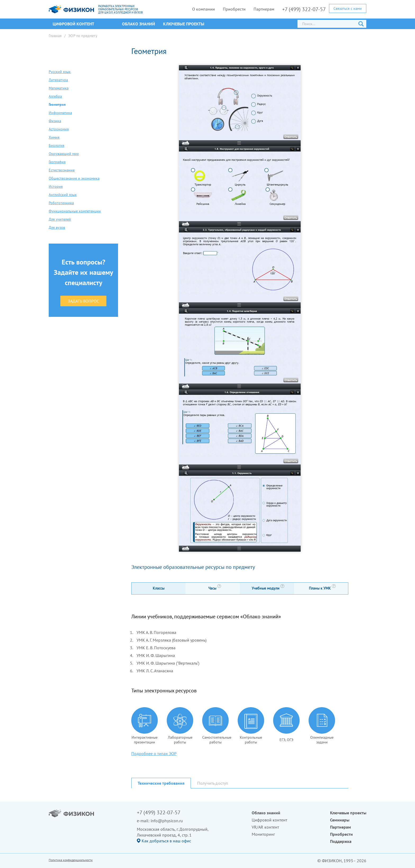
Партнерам (264, 9)
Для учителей (60, 219)
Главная (55, 36)
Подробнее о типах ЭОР (154, 753)
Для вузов (57, 227)
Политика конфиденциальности (71, 860)
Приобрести (234, 9)
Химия (54, 137)
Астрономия (59, 129)
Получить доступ (213, 783)
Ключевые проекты (184, 24)
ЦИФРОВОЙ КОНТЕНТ (73, 24)
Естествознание (62, 170)
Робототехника (61, 203)
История (56, 186)
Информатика (60, 113)
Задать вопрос (83, 301)
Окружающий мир (64, 154)
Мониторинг (263, 834)
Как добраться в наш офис (166, 841)
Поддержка (341, 841)
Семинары (340, 820)
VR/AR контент (265, 827)
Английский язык (63, 195)
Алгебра (55, 96)
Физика (55, 121)
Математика (59, 88)
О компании (204, 9)
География (57, 162)
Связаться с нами (348, 8)
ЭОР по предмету (83, 36)
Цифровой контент (269, 820)
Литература (58, 80)
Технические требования (161, 783)
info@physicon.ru (167, 821)
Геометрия (57, 104)
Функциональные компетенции (75, 211)
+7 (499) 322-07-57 (304, 9)
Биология (57, 145)
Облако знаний (139, 24)
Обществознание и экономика (74, 178)
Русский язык (60, 72)
